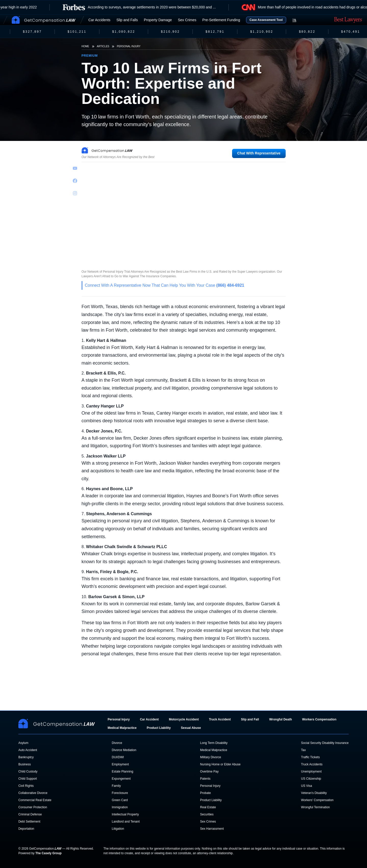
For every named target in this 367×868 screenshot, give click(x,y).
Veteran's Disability (314, 793)
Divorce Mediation (124, 750)
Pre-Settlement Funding (221, 20)
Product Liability (159, 728)
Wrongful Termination (315, 807)
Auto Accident (28, 750)
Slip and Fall (250, 719)
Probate (206, 793)
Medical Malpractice (122, 728)
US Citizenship (311, 779)
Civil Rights (26, 786)
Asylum (23, 743)
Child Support (28, 779)
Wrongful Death (280, 719)
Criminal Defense (30, 814)
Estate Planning (122, 771)
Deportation (26, 829)
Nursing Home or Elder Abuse (220, 764)
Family (116, 786)
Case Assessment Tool (266, 20)
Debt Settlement (29, 822)
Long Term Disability (214, 743)
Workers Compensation (319, 719)
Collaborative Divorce (33, 793)
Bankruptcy (26, 757)
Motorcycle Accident (184, 719)
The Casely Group (49, 853)
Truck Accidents (312, 764)
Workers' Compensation (317, 800)
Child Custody (28, 771)
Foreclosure (120, 793)
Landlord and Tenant (126, 822)
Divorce (117, 743)
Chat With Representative (259, 153)
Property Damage (158, 20)
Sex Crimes (187, 20)
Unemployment (311, 771)
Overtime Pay (210, 771)
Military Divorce (211, 757)
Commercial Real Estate (35, 800)
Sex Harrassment (212, 829)
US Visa (306, 786)
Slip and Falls (127, 20)
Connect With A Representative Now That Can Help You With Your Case (165, 285)
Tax (303, 750)
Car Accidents (99, 20)
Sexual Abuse (191, 728)
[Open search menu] (294, 20)
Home (85, 46)
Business (25, 764)
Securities (207, 814)
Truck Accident (220, 719)
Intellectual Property (125, 814)
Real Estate (208, 807)
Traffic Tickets (310, 757)
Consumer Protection (33, 807)
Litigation (118, 829)
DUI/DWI (118, 757)
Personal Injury (129, 46)
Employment (120, 764)
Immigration (120, 807)
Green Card (120, 800)
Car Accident (149, 719)
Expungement (121, 779)
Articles (103, 46)
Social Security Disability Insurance (325, 743)
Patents (205, 779)
